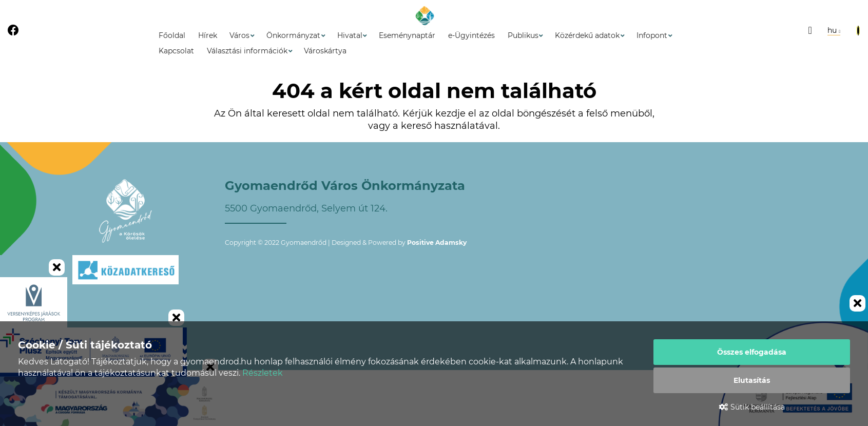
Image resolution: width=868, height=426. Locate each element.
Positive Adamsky (437, 243)
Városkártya (325, 51)
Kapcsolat (176, 51)
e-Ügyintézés (471, 35)
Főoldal (172, 35)
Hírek (208, 35)
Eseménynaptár (407, 35)
